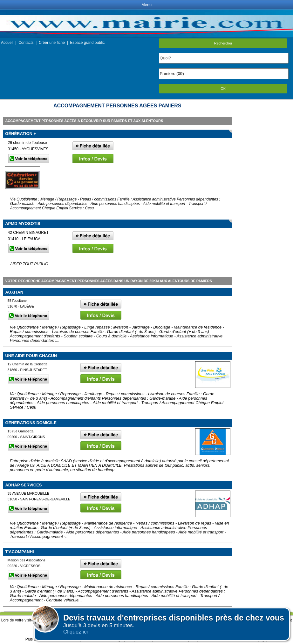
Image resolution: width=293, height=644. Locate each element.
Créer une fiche (52, 43)
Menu (146, 5)
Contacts (26, 43)
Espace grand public (87, 43)
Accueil (7, 43)
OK (223, 89)
